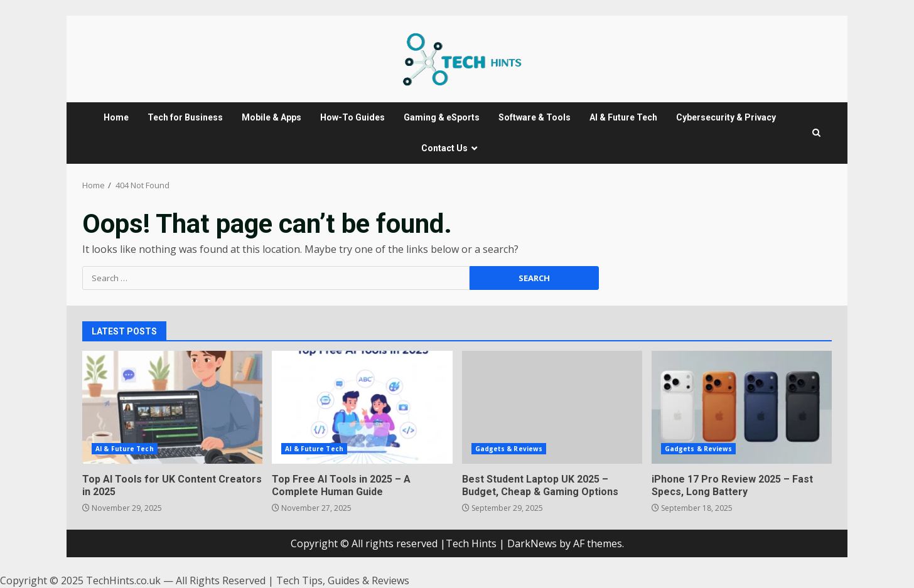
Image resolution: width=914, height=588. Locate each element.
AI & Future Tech (623, 117)
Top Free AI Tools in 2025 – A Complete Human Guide (362, 407)
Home (116, 117)
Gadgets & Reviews (509, 449)
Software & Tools (535, 117)
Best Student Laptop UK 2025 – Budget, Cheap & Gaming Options (552, 407)
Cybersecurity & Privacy (726, 117)
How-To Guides (352, 117)
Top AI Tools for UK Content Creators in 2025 (172, 407)
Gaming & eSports (442, 117)
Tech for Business (185, 117)
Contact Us (444, 148)
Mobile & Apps (272, 117)
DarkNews (532, 543)
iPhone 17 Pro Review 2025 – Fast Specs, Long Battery (742, 407)
